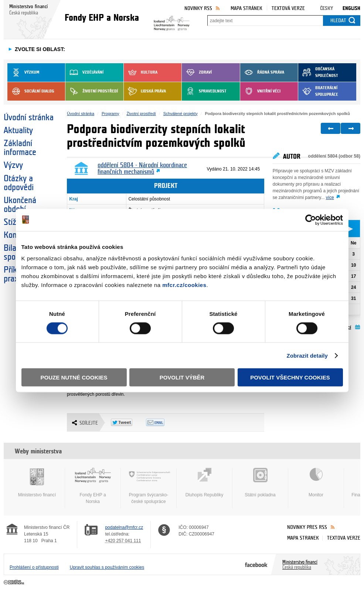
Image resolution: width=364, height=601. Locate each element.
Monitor (316, 483)
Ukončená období (20, 205)
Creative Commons (15, 583)
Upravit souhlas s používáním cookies (107, 567)
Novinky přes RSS (307, 527)
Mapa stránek (246, 8)
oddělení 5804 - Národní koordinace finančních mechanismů (142, 169)
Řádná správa (262, 72)
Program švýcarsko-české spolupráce (149, 486)
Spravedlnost (204, 91)
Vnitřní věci (260, 91)
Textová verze (288, 8)
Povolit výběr (182, 377)
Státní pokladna (260, 483)
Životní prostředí (92, 91)
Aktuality (18, 131)
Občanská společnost (318, 72)
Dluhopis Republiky (204, 483)
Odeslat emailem (164, 422)
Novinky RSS (198, 8)
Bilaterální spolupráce (318, 91)
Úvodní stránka (29, 118)
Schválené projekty (181, 114)
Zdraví (197, 72)
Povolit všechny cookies (290, 377)
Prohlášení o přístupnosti (34, 567)
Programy (110, 114)
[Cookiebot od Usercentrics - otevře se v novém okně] (311, 220)
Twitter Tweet (128, 422)
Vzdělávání (84, 72)
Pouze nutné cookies (74, 377)
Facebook (256, 564)
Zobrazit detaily (307, 355)
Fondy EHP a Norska (93, 486)
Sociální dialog (31, 91)
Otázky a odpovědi (19, 183)
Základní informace (20, 148)
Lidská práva (145, 91)
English (351, 8)
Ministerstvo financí (37, 483)
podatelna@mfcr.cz (124, 527)
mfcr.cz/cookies (184, 285)
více (330, 197)
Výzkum (23, 72)
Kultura (141, 72)
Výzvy (13, 165)
